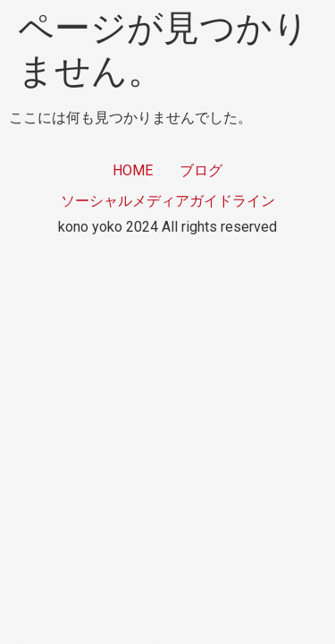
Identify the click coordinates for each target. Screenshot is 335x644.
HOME (133, 170)
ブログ (201, 170)
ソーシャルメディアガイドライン (168, 201)
